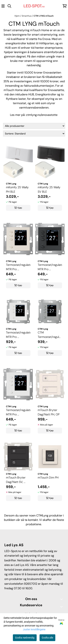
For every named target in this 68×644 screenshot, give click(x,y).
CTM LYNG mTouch (44, 16)
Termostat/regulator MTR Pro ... (18, 267)
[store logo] (34, 6)
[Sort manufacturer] (34, 126)
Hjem (17, 16)
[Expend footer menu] (62, 607)
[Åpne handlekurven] (65, 6)
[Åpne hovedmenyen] (3, 6)
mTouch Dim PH (48, 478)
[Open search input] (9, 6)
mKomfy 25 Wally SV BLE (49, 189)
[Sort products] (34, 134)
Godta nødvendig (25, 638)
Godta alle (47, 638)
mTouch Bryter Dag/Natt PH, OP (49, 412)
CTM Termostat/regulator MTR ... (50, 335)
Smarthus (27, 16)
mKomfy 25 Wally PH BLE (17, 189)
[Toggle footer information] (62, 599)
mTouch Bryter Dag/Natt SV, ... (16, 480)
